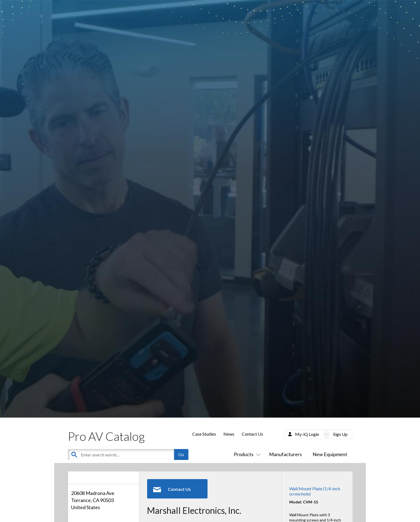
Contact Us (252, 434)
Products (246, 454)
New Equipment (330, 454)
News (229, 434)
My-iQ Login (307, 434)
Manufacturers (285, 454)
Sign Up (340, 434)
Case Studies (204, 434)
